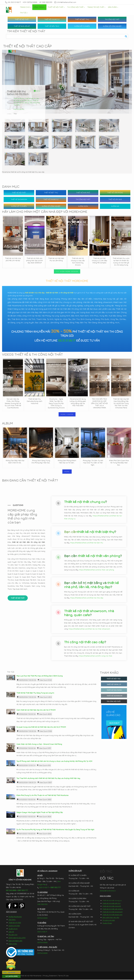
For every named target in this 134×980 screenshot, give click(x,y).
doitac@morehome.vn (108, 891)
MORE (67, 471)
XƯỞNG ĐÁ (115, 206)
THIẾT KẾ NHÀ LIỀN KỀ (22, 26)
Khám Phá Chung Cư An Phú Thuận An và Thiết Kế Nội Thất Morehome (42, 796)
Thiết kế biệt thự (19, 98)
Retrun (37, 91)
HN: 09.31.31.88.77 (13, 2)
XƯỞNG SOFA (83, 206)
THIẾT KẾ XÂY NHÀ (115, 199)
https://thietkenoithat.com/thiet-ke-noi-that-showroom (89, 629)
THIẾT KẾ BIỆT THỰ (82, 19)
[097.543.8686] (13, 976)
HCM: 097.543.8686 (30, 2)
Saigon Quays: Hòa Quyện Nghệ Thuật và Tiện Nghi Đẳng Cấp (40, 813)
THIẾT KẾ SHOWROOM (19, 199)
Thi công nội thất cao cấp (84, 642)
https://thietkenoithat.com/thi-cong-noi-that (95, 656)
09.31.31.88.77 (67, 340)
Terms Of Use (63, 976)
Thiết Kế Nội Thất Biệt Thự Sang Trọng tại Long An (35, 693)
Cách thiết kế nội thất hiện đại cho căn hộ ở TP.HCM (36, 710)
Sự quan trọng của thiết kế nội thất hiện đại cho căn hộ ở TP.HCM (41, 727)
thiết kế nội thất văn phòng (99, 556)
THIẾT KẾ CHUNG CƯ (52, 19)
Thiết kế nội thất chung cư (85, 502)
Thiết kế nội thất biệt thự (24, 101)
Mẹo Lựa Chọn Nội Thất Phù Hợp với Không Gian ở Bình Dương (40, 676)
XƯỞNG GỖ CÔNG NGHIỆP (112, 26)
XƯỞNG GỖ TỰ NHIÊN (82, 26)
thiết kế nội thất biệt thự (96, 532)
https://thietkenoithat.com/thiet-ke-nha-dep (87, 598)
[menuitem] (25, 7)
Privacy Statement (50, 976)
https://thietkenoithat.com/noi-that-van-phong (96, 570)
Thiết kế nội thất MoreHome (31, 976)
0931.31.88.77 (43, 888)
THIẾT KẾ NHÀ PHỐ (83, 193)
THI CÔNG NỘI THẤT (112, 19)
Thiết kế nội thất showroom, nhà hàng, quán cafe (89, 613)
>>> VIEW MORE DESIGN (67, 271)
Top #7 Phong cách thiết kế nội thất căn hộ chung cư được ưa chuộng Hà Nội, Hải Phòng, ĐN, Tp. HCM (54, 761)
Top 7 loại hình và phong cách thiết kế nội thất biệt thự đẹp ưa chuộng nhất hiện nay (48, 779)
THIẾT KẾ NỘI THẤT (22, 19)
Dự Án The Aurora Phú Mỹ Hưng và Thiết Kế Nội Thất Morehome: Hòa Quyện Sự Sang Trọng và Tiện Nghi (55, 830)
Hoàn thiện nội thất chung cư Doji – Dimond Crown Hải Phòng (39, 744)
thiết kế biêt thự (19, 109)
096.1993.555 (42, 904)
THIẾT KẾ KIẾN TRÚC (52, 26)
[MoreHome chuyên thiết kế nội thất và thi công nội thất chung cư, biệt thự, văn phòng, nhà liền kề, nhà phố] (9, 10)
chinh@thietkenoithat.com (65, 2)
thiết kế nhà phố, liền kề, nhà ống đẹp (91, 585)
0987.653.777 (23, 891)
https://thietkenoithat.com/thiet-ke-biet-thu (87, 543)
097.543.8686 (11, 891)
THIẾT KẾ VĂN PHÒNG (115, 193)
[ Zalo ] (5, 972)
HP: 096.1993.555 (46, 2)
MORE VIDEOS (67, 414)
